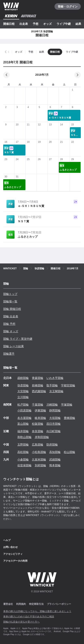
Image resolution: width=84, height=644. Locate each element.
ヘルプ (7, 540)
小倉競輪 (23, 459)
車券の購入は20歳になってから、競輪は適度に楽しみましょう (37, 611)
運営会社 (8, 604)
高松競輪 (23, 452)
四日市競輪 (54, 424)
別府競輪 (40, 465)
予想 (36, 24)
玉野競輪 (23, 445)
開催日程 (9, 24)
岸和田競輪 (42, 437)
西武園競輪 (39, 391)
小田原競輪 (24, 410)
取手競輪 (52, 385)
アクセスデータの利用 (15, 561)
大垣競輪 (55, 418)
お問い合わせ (10, 547)
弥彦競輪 (23, 385)
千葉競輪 (38, 405)
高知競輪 (55, 452)
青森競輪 (38, 378)
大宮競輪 (23, 391)
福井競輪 (23, 431)
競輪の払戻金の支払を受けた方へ (21, 622)
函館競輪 (23, 378)
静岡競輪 (55, 410)
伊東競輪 (40, 410)
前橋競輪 (38, 385)
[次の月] (78, 75)
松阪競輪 (38, 424)
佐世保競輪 (24, 465)
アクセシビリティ (13, 554)
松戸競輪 (23, 405)
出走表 (24, 24)
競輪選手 (9, 354)
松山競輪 (69, 452)
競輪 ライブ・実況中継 (18, 339)
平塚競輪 (67, 405)
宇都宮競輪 (68, 385)
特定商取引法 (36, 604)
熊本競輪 (55, 465)
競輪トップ (10, 294)
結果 (78, 24)
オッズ (47, 24)
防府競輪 (52, 445)
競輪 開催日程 (12, 309)
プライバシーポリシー (59, 604)
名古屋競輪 (24, 418)
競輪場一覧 (10, 301)
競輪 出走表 (11, 316)
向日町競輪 (54, 431)
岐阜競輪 (40, 418)
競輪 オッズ (11, 331)
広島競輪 (38, 445)
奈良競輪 (38, 431)
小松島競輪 (39, 452)
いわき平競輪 (55, 378)
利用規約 (21, 604)
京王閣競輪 (56, 391)
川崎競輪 (52, 405)
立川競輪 (23, 397)
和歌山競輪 (24, 437)
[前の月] (6, 75)
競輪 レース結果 (14, 346)
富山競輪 (23, 424)
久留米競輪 (39, 459)
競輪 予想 (9, 324)
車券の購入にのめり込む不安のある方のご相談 (29, 617)
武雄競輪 (55, 459)
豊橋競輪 (69, 418)
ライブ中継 (64, 24)
